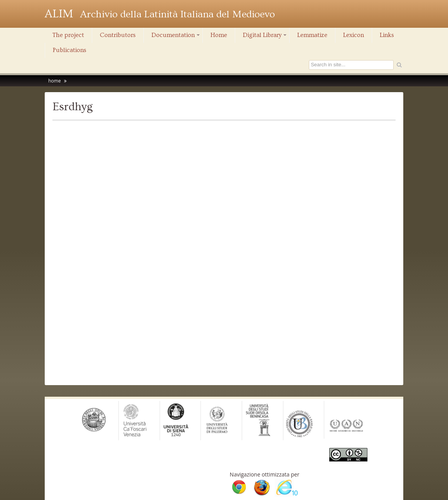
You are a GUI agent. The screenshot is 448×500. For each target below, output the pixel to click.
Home (219, 35)
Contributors (118, 35)
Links (387, 35)
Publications (70, 50)
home (54, 81)
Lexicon (354, 35)
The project (68, 35)
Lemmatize (312, 35)
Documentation (176, 37)
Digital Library (265, 37)
